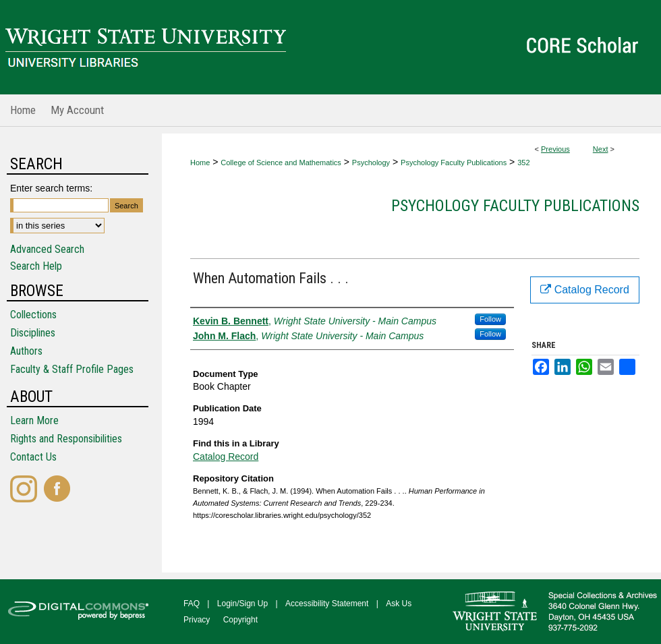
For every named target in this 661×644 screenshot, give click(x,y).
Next (601, 149)
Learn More (34, 420)
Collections (33, 315)
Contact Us (33, 457)
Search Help (36, 266)
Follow (490, 319)
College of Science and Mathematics (281, 163)
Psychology (371, 163)
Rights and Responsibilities (66, 439)
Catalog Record (226, 457)
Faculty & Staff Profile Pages (72, 369)
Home (200, 163)
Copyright (240, 620)
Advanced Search (47, 249)
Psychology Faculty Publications (454, 163)
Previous (555, 149)
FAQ (192, 604)
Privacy (197, 620)
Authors (26, 351)
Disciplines (33, 333)
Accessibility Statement (327, 604)
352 (523, 163)
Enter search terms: (51, 188)
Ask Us (399, 604)
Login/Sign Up (242, 604)
